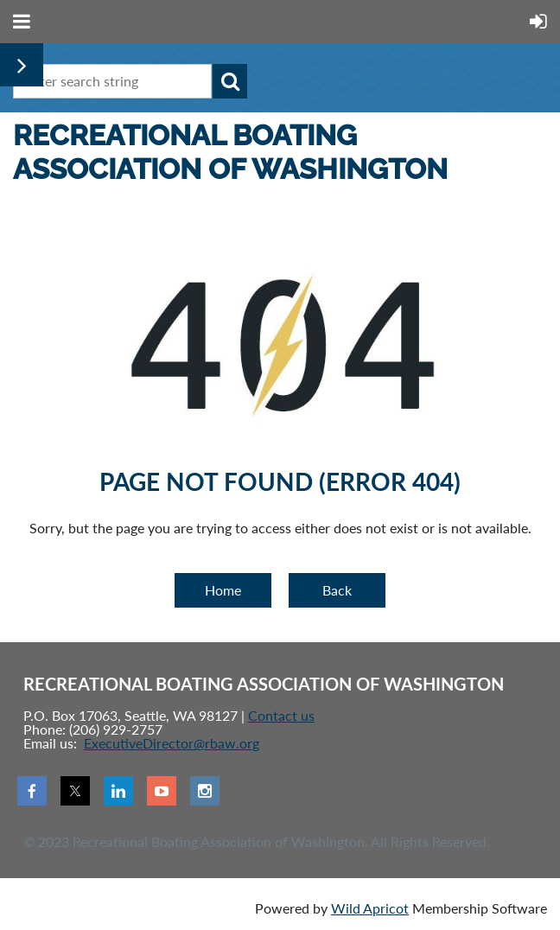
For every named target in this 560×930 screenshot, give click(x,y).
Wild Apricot (370, 908)
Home (223, 590)
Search (230, 81)
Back (337, 590)
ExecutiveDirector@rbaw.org (172, 743)
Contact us (281, 715)
